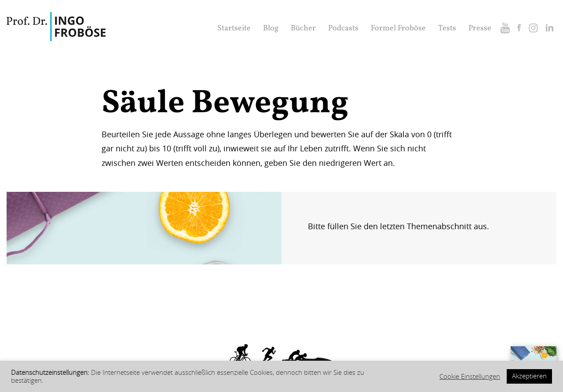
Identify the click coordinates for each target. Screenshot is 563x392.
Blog (271, 28)
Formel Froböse (398, 28)
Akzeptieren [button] (529, 376)
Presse (480, 28)
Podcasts (343, 28)
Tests (447, 28)
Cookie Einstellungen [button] (470, 377)
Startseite (234, 28)
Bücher (303, 28)
